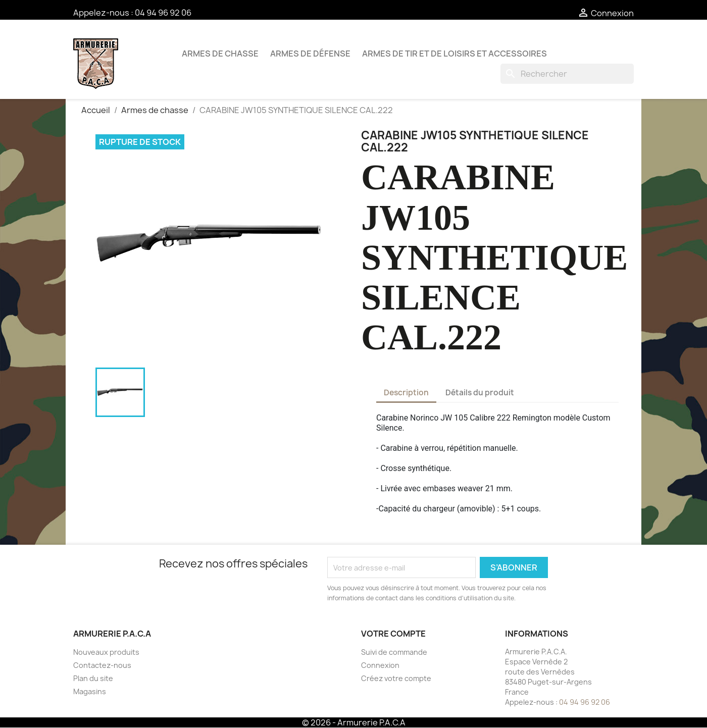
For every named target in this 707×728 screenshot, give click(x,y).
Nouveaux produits (106, 652)
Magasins (90, 691)
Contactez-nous (102, 665)
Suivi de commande (394, 652)
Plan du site (93, 678)
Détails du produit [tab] (480, 393)
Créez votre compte (396, 678)
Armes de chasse (220, 54)
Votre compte (393, 634)
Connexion (380, 665)
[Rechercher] (567, 74)
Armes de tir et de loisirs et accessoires (454, 54)
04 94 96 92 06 (163, 13)
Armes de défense (310, 54)
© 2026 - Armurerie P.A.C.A (354, 722)
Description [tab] (406, 393)
